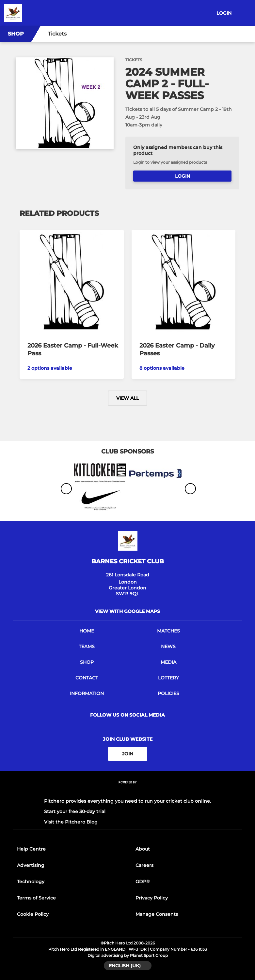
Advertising (31, 865)
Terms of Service (36, 898)
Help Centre (31, 849)
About (143, 849)
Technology (31, 882)
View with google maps (127, 611)
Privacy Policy (152, 898)
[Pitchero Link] (128, 791)
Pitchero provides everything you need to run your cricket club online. (127, 801)
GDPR (143, 882)
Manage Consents (157, 914)
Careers (144, 865)
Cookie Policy (33, 914)
